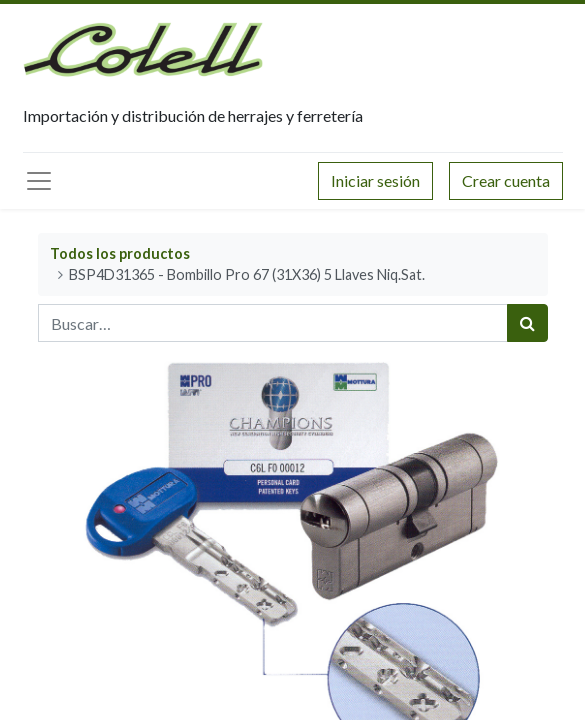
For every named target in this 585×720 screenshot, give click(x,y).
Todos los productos (120, 253)
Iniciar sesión (375, 180)
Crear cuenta (506, 180)
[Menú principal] (39, 181)
